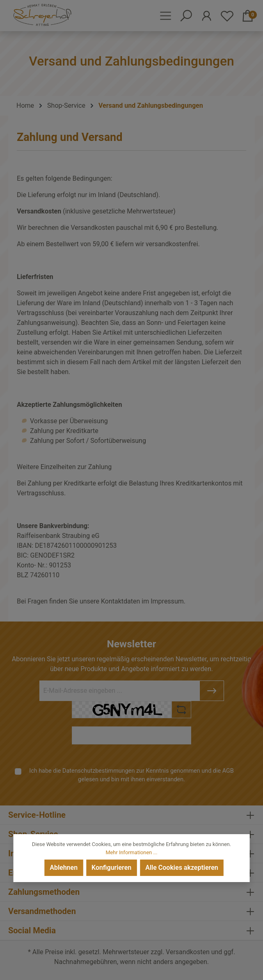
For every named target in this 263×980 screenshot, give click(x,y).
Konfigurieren (111, 868)
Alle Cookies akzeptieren (182, 868)
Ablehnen (64, 868)
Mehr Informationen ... (131, 852)
